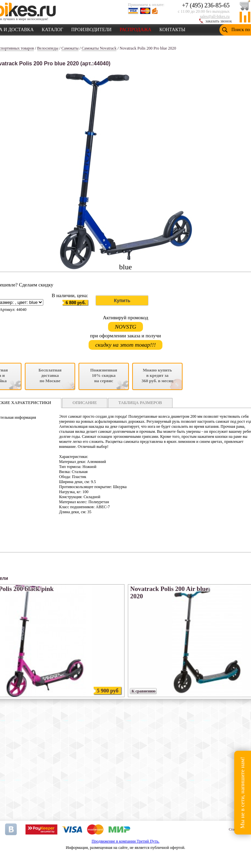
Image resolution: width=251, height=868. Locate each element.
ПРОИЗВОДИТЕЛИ (91, 28)
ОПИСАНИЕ (85, 403)
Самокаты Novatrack (99, 48)
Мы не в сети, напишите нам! (242, 792)
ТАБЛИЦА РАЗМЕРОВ (140, 403)
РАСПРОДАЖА (135, 28)
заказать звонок (219, 21)
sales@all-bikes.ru (215, 16)
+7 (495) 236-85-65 (206, 5)
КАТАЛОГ (52, 28)
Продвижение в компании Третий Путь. (125, 841)
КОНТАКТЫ (172, 28)
